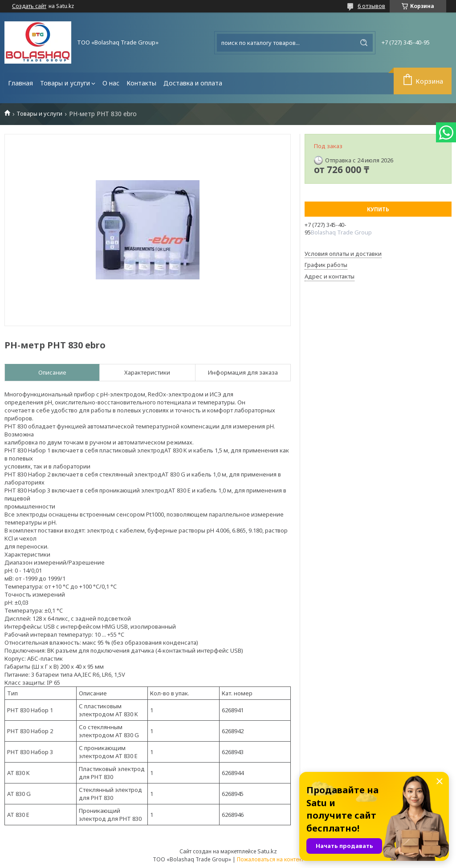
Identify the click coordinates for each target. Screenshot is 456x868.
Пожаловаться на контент (270, 859)
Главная (20, 83)
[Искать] (364, 43)
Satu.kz (267, 851)
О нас (111, 83)
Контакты (141, 83)
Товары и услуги (65, 83)
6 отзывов (371, 6)
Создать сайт (29, 6)
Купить (378, 209)
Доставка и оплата (193, 83)
